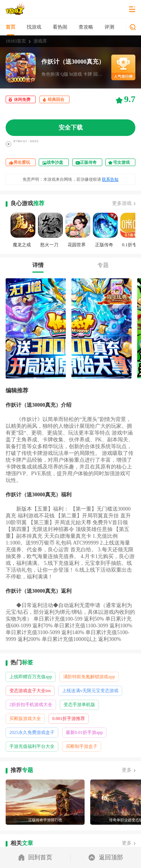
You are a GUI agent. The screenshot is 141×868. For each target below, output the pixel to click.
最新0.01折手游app (84, 732)
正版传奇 (88, 162)
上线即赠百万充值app (31, 677)
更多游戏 (122, 203)
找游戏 (34, 27)
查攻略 (86, 27)
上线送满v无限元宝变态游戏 (90, 691)
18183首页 (16, 41)
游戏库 (40, 41)
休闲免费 (22, 99)
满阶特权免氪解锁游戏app (89, 677)
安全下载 (71, 127)
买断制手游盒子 (82, 746)
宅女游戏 (121, 162)
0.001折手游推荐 (69, 719)
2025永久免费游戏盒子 (32, 732)
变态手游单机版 (79, 705)
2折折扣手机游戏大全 (31, 705)
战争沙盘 (55, 162)
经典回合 (56, 99)
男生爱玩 (22, 162)
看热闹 (60, 27)
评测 (109, 27)
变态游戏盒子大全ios (30, 691)
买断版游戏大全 (25, 719)
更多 (127, 770)
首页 (11, 27)
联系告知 (110, 179)
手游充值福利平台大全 (32, 746)
